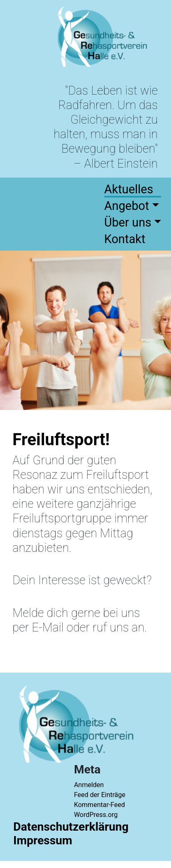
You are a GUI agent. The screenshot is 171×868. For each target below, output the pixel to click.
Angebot (127, 206)
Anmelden (89, 785)
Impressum (43, 840)
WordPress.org (96, 815)
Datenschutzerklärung (71, 827)
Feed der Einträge (100, 795)
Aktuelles (129, 189)
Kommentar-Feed (99, 805)
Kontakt (125, 239)
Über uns (128, 222)
